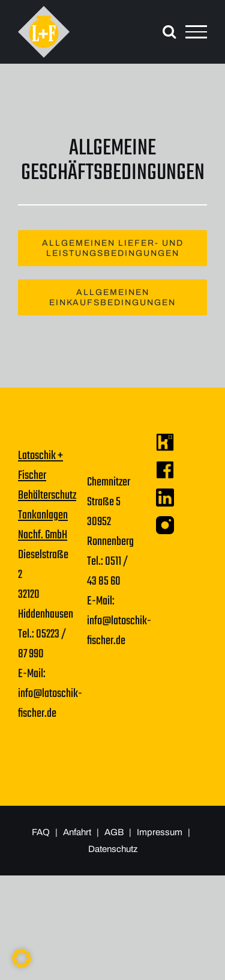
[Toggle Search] (169, 31)
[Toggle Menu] (196, 32)
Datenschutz (113, 849)
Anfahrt (77, 832)
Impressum (160, 832)
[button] (22, 958)
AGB (115, 832)
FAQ (41, 832)
